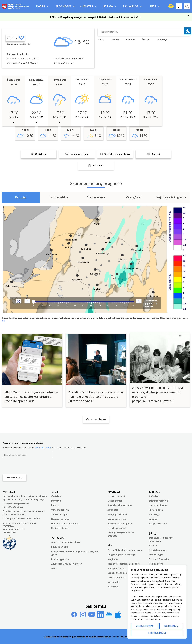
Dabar (41, 6)
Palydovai (56, 501)
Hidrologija (155, 514)
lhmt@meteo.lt (21, 504)
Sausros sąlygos (60, 514)
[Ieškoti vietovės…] (144, 32)
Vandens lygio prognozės (120, 524)
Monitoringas (156, 555)
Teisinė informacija (159, 559)
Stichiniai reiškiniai (159, 501)
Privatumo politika (43, 448)
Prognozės (63, 6)
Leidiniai (153, 519)
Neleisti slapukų (171, 626)
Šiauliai (146, 39)
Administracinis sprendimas (66, 542)
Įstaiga (108, 6)
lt (179, 6)
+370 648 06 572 (15, 507)
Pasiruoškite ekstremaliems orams (125, 550)
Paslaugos (130, 6)
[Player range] (83, 301)
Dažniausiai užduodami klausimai (124, 564)
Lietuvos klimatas (158, 505)
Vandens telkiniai (60, 510)
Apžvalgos (154, 496)
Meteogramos (115, 501)
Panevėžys (162, 39)
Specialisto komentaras (120, 505)
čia (136, 17)
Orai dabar (57, 496)
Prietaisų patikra (60, 559)
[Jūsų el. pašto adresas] (27, 455)
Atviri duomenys (158, 550)
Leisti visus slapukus (157, 633)
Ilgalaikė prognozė (117, 528)
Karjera (153, 546)
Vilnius (12, 38)
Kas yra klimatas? (158, 524)
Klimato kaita (156, 510)
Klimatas (86, 6)
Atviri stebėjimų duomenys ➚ (67, 564)
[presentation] (23, 466)
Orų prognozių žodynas (120, 573)
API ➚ (54, 568)
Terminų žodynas (116, 577)
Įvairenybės (113, 587)
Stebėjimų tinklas (117, 568)
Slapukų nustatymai (145, 626)
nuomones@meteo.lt (14, 514)
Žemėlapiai (113, 510)
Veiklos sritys (156, 564)
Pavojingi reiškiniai (117, 514)
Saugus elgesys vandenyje (121, 555)
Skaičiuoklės (114, 582)
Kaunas (115, 39)
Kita (153, 6)
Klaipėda (131, 39)
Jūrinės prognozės (117, 519)
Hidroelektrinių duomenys (65, 524)
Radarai (55, 505)
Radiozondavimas (60, 519)
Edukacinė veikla (60, 547)
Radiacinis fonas (60, 528)
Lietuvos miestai (116, 496)
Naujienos (113, 559)
